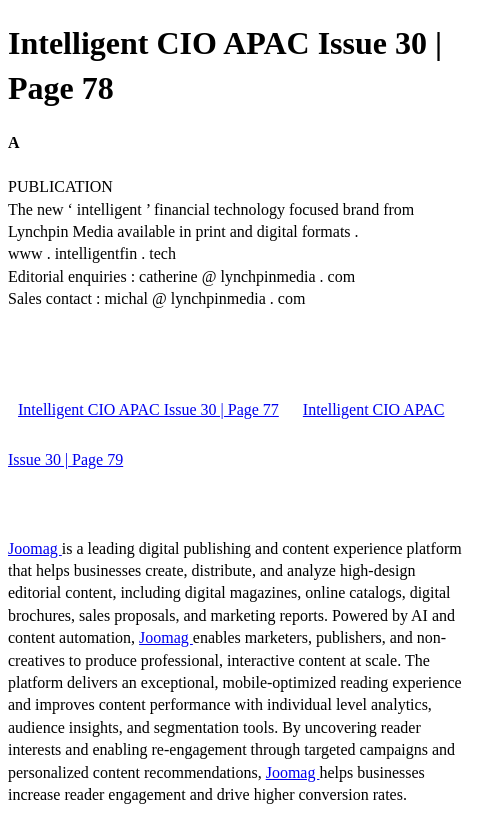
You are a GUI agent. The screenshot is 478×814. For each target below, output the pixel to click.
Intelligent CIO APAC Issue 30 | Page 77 (148, 409)
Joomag (35, 548)
